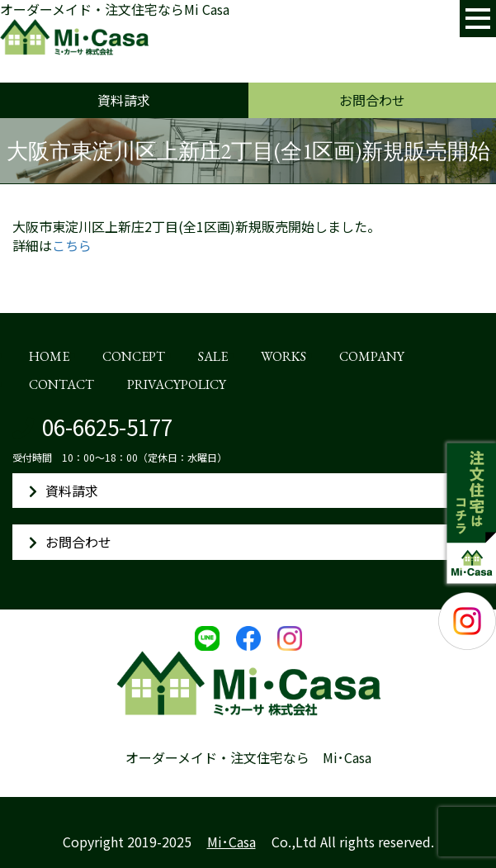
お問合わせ (372, 100)
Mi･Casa (231, 842)
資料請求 (124, 100)
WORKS (283, 356)
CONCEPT (134, 356)
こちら (72, 245)
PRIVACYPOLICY (177, 384)
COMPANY (372, 356)
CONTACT (61, 384)
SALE (213, 356)
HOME (49, 356)
